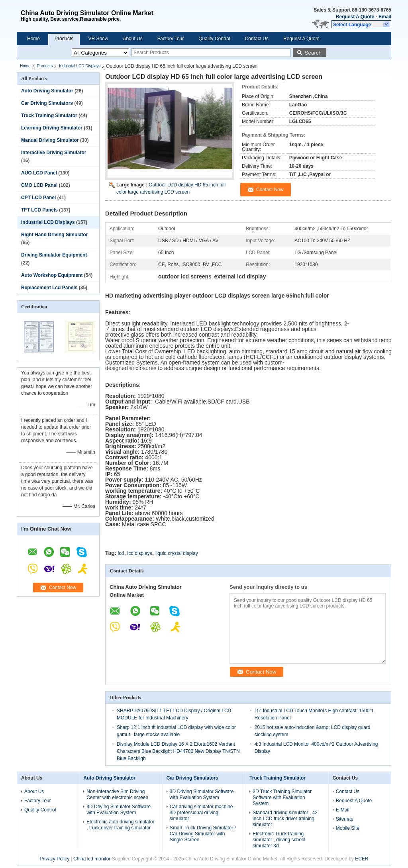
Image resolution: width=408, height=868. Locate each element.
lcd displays (140, 553)
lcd (121, 553)
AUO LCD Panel (39, 173)
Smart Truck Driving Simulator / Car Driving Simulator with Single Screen (203, 834)
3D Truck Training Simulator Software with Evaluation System (282, 797)
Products (64, 39)
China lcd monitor (92, 859)
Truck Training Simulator (49, 116)
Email (385, 17)
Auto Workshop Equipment (52, 275)
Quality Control (214, 39)
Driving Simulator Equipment (54, 255)
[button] (361, 24)
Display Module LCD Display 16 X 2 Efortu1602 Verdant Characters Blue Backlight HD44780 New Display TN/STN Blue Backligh (178, 751)
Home (33, 39)
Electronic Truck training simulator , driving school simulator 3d (279, 840)
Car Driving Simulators (47, 103)
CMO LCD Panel (39, 185)
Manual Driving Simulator (50, 140)
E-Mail (343, 810)
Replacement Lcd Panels (49, 288)
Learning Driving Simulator (52, 128)
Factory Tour (171, 39)
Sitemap (345, 819)
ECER (362, 859)
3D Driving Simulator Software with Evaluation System (119, 810)
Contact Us (257, 39)
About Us (132, 39)
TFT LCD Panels (39, 210)
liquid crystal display (177, 553)
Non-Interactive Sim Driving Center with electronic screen (117, 795)
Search (313, 53)
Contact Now (63, 588)
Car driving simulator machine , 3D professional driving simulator (203, 813)
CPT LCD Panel (38, 198)
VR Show (98, 39)
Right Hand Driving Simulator (54, 235)
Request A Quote (355, 17)
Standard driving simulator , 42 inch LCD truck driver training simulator (285, 819)
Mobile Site (348, 828)
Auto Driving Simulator (47, 91)
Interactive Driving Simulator (54, 153)
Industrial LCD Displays (80, 66)
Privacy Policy (54, 859)
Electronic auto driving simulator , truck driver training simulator (120, 825)
